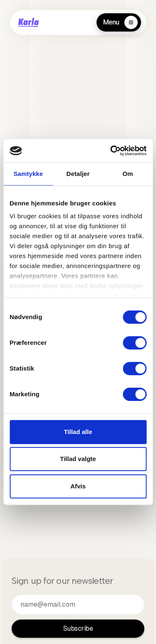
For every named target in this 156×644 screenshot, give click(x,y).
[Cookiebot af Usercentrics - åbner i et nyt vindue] (111, 151)
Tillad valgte (78, 459)
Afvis (78, 486)
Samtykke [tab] (28, 174)
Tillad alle (78, 432)
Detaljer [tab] (78, 174)
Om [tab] (128, 174)
